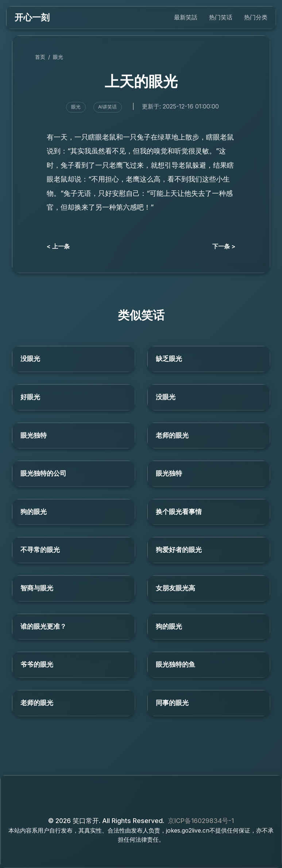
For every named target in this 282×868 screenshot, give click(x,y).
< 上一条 (58, 246)
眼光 (58, 57)
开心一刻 (32, 17)
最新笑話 (186, 17)
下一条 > (224, 246)
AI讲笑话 (107, 107)
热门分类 (256, 17)
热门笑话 (221, 17)
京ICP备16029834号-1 (201, 821)
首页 (40, 57)
